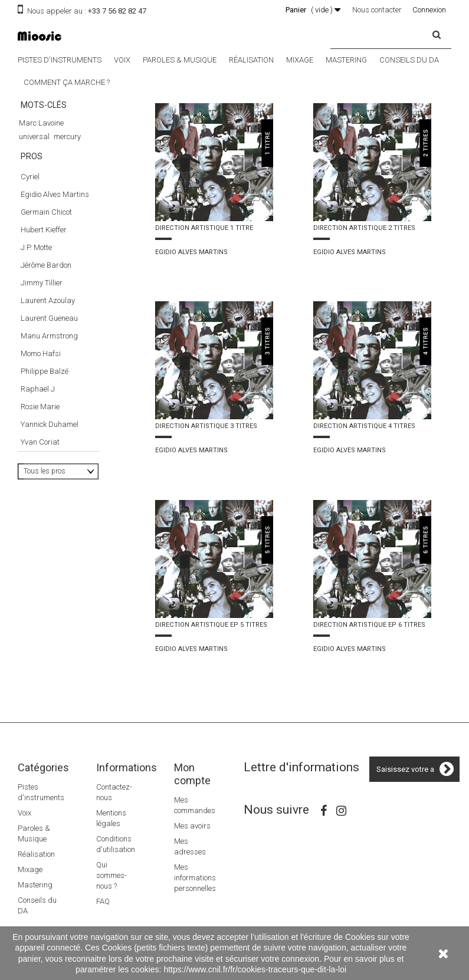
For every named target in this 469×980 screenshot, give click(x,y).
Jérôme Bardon (46, 342)
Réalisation (251, 60)
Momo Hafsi (41, 431)
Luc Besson (38, 218)
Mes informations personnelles (195, 878)
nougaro (81, 150)
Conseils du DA (409, 60)
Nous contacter (377, 10)
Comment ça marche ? (67, 82)
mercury (67, 137)
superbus (35, 177)
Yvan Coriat (40, 519)
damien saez (41, 150)
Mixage (300, 60)
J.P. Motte (36, 325)
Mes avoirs (192, 826)
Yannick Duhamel (50, 501)
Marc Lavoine (41, 123)
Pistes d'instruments (60, 60)
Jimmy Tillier (42, 360)
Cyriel (30, 254)
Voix (122, 60)
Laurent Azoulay (48, 378)
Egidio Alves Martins (55, 272)
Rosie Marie (40, 484)
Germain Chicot (46, 289)
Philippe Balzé (45, 448)
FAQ (103, 901)
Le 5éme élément (46, 191)
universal (34, 137)
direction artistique (50, 164)
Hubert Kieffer (44, 307)
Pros (32, 238)
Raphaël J (38, 466)
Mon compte (192, 774)
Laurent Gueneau (49, 395)
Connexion (429, 10)
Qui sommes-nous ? (111, 875)
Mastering (346, 60)
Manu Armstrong (49, 413)
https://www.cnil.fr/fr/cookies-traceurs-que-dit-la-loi (255, 969)
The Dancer (38, 204)
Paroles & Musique (180, 60)
